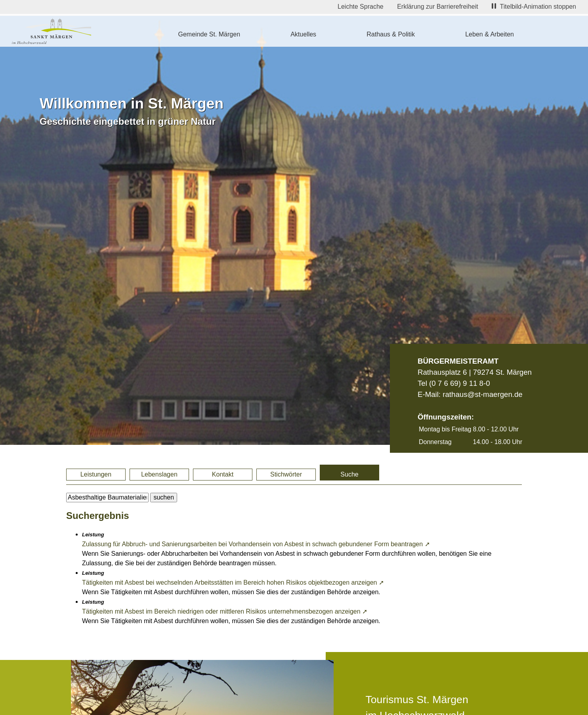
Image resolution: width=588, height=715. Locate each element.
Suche (349, 474)
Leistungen (96, 474)
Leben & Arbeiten (490, 34)
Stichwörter (286, 474)
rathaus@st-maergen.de (482, 394)
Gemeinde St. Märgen (209, 34)
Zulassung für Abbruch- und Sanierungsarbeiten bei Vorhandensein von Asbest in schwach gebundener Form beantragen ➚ (256, 544)
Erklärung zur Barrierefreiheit (438, 7)
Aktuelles (303, 34)
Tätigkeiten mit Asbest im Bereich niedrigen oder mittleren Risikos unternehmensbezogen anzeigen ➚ (225, 611)
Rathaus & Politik (391, 34)
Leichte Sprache (361, 7)
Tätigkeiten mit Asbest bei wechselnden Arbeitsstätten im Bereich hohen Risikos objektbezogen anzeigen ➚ (233, 582)
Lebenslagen (159, 474)
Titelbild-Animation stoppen (534, 7)
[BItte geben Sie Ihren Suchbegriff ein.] (107, 498)
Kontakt (223, 474)
